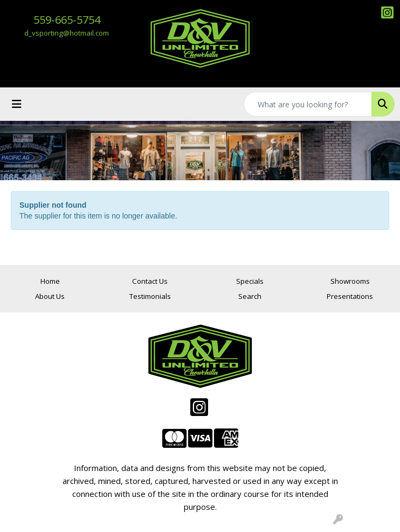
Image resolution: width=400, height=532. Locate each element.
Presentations (350, 296)
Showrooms (350, 281)
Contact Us (150, 281)
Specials (250, 281)
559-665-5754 (67, 20)
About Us (50, 296)
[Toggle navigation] (17, 104)
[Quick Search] (308, 104)
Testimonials (150, 296)
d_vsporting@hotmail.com (67, 33)
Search (250, 296)
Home (50, 281)
